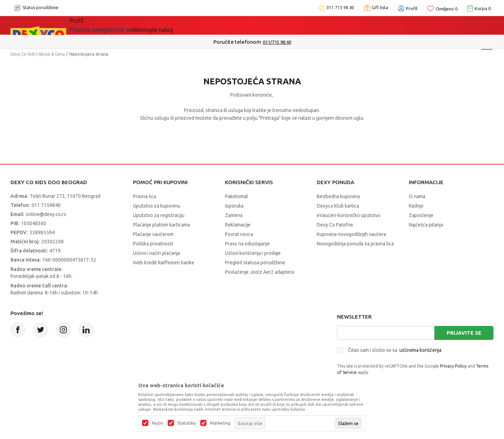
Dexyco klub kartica (338, 206)
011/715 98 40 (277, 42)
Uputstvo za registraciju (159, 215)
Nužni (157, 423)
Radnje (416, 206)
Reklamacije (238, 225)
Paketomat (237, 196)
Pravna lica (145, 196)
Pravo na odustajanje (247, 244)
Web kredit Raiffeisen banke (164, 263)
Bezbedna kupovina (338, 196)
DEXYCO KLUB (247, 25)
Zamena (234, 215)
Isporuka (234, 206)
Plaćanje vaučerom (153, 234)
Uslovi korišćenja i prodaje (253, 253)
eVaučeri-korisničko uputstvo (349, 215)
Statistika (187, 423)
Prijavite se (464, 333)
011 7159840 (46, 205)
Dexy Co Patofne (335, 225)
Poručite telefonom (237, 42)
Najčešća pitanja (426, 225)
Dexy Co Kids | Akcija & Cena (38, 54)
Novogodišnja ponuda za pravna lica (355, 244)
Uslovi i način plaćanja (156, 253)
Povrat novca (239, 234)
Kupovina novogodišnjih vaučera (351, 234)
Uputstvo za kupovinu (157, 206)
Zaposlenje (421, 215)
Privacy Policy (453, 366)
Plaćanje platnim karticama (162, 225)
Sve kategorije (98, 25)
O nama (417, 196)
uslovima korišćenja (420, 350)
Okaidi (292, 25)
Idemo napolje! (188, 25)
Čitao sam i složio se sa (395, 350)
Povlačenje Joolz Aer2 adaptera (260, 272)
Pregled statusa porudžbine (255, 263)
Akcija (141, 25)
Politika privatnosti (153, 244)
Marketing (220, 423)
